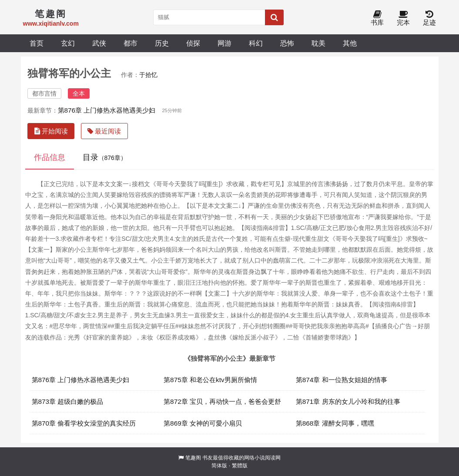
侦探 (193, 43)
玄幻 (68, 43)
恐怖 (287, 43)
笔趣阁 (193, 458)
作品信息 (50, 157)
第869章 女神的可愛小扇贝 (203, 423)
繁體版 (240, 466)
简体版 (219, 466)
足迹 (429, 18)
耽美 (318, 43)
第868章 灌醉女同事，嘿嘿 (335, 423)
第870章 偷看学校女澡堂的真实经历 (84, 423)
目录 (105, 157)
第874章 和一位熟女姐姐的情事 (342, 380)
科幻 (256, 43)
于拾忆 (148, 75)
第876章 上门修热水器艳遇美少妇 (107, 110)
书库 (377, 18)
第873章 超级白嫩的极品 (68, 401)
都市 (131, 43)
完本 (403, 18)
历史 (162, 43)
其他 (350, 43)
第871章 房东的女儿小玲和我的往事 (348, 401)
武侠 (99, 43)
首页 (37, 43)
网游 (224, 43)
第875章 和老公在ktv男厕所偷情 (210, 380)
